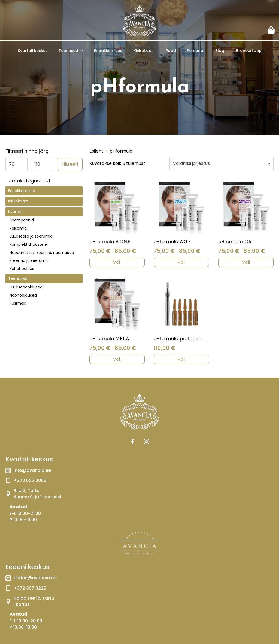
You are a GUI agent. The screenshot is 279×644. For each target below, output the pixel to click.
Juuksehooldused (26, 287)
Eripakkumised (108, 51)
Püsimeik (18, 303)
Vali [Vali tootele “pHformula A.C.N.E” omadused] (117, 262)
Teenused (68, 51)
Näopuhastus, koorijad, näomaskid (42, 253)
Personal (196, 51)
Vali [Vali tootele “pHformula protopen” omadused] (181, 359)
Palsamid (18, 228)
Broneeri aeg (249, 51)
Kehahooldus (22, 269)
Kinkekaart (144, 51)
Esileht (96, 151)
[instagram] (147, 442)
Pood (171, 51)
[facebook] (132, 442)
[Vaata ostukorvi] (272, 30)
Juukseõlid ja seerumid (31, 236)
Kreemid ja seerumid (29, 260)
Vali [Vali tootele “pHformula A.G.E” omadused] (181, 262)
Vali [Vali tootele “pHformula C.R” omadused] (246, 262)
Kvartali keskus (33, 51)
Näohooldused (23, 295)
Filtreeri (70, 164)
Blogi (220, 51)
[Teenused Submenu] (83, 51)
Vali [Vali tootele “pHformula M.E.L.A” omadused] (117, 359)
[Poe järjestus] (222, 163)
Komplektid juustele (28, 244)
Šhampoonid (22, 220)
